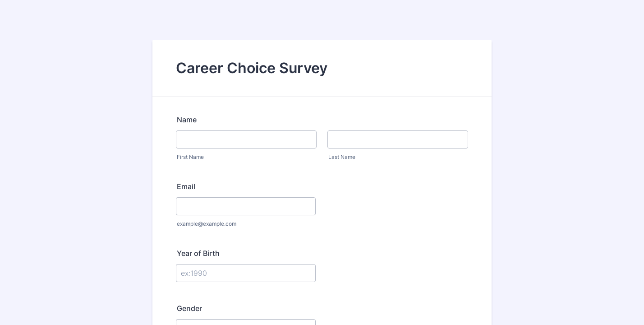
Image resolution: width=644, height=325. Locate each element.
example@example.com (207, 224)
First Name (190, 157)
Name (187, 120)
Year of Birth (198, 253)
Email (186, 186)
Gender (189, 308)
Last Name (342, 157)
